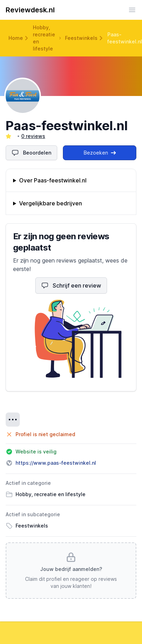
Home (16, 38)
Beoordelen (31, 153)
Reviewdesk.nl (30, 10)
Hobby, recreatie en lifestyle (44, 38)
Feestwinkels (81, 38)
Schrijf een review (71, 285)
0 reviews (33, 136)
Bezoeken (100, 153)
